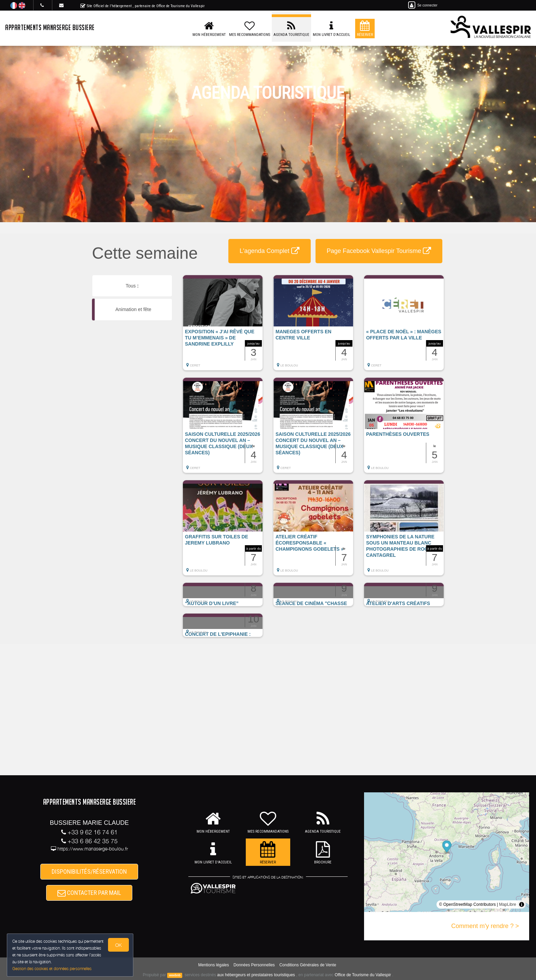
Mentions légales (214, 965)
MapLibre (508, 904)
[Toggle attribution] (522, 904)
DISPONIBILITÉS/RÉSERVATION (89, 871)
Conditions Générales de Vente (308, 965)
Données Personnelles (254, 965)
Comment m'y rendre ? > (485, 926)
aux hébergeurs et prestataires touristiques (256, 975)
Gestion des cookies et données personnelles (52, 969)
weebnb (175, 975)
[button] (223, 326)
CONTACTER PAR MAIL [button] (89, 893)
